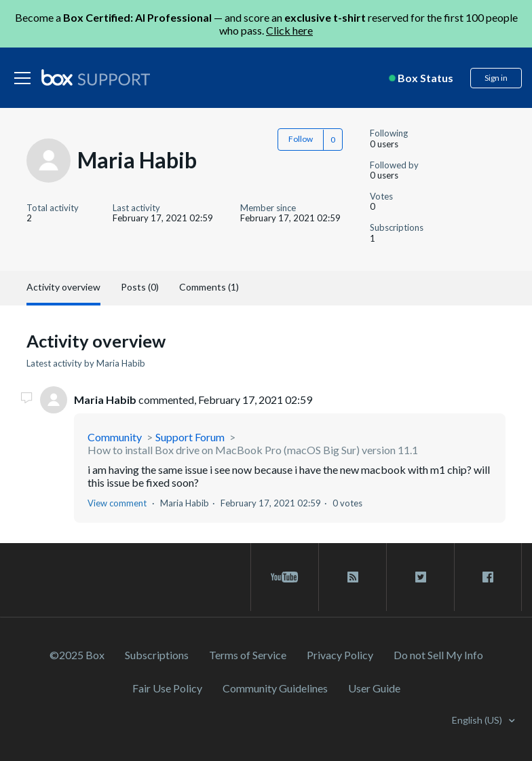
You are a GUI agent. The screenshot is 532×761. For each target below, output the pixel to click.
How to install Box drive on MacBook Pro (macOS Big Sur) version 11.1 (253, 450)
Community (115, 437)
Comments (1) (209, 287)
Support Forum (190, 437)
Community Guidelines (275, 688)
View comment (117, 503)
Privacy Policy (340, 655)
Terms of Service (248, 655)
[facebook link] (488, 577)
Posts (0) (140, 287)
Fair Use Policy (167, 688)
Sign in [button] (496, 78)
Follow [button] (301, 139)
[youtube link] (285, 577)
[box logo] (96, 77)
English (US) (478, 720)
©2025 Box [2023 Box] (77, 655)
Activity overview (63, 287)
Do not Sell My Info (438, 655)
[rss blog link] (353, 577)
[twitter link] (420, 577)
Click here (289, 30)
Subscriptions (157, 655)
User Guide (374, 688)
